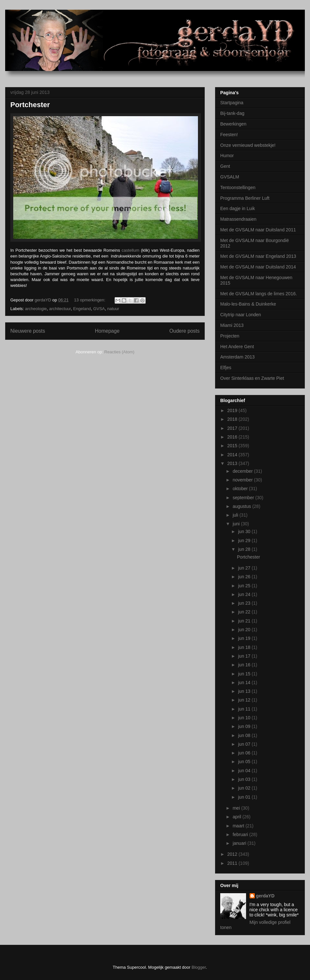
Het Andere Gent (237, 347)
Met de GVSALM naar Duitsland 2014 (258, 267)
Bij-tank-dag (232, 113)
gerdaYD (265, 896)
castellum (131, 250)
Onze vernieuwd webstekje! (248, 145)
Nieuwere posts (28, 331)
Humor (227, 156)
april (237, 817)
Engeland (82, 309)
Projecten (230, 336)
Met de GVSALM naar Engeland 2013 (258, 256)
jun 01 (245, 797)
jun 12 (245, 700)
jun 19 (245, 638)
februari (241, 834)
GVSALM (230, 177)
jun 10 (245, 718)
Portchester (30, 105)
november (243, 480)
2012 (233, 854)
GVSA (99, 309)
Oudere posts (184, 331)
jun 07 (245, 744)
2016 (233, 437)
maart (239, 826)
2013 (233, 463)
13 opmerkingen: (90, 300)
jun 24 (245, 594)
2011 (233, 863)
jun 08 (245, 735)
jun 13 (245, 691)
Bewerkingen (233, 124)
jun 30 (245, 531)
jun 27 (245, 568)
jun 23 (245, 603)
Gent (225, 166)
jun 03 (245, 779)
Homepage (107, 331)
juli (236, 515)
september (244, 498)
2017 (233, 428)
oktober (241, 489)
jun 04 (245, 771)
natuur (113, 309)
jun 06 (245, 753)
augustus (242, 506)
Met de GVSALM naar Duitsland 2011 (258, 230)
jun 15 (245, 674)
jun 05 (245, 762)
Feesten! (229, 135)
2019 (233, 410)
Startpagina (232, 103)
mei (237, 808)
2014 (233, 455)
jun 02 (245, 788)
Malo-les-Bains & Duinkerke (248, 304)
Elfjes (226, 368)
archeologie (36, 309)
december (243, 471)
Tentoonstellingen (238, 187)
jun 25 (245, 586)
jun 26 (245, 577)
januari (240, 843)
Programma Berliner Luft (245, 198)
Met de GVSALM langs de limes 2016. (258, 294)
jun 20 (245, 630)
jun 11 (245, 709)
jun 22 (245, 612)
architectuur (60, 309)
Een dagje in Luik (238, 208)
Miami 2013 (232, 325)
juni (237, 524)
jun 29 (245, 541)
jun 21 (245, 621)
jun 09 (245, 726)
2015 (233, 446)
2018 (233, 419)
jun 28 (245, 549)
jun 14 (245, 682)
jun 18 (245, 647)
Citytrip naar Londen (241, 315)
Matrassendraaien (238, 219)
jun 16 (245, 665)
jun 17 (245, 656)
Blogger (199, 967)
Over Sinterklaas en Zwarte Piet (252, 378)
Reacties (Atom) (119, 352)
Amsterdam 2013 (238, 357)
